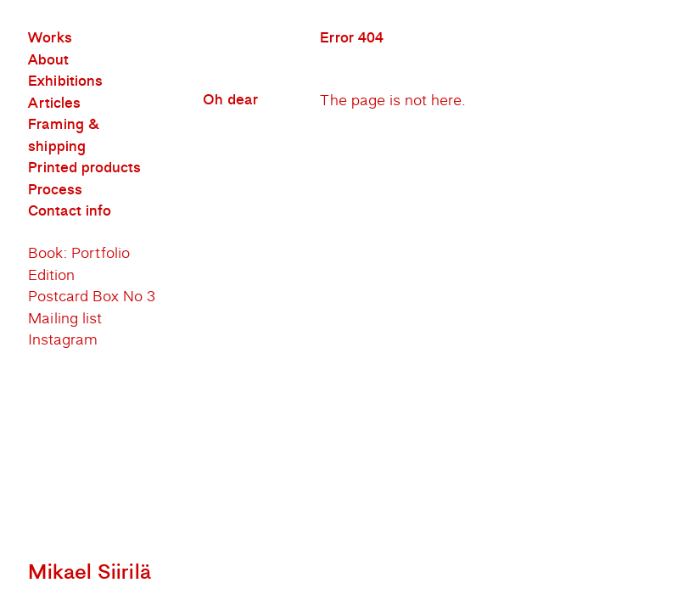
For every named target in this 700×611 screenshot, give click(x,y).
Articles (54, 104)
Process (55, 190)
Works (50, 38)
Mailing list (65, 319)
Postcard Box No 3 (92, 297)
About (48, 60)
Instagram (63, 340)
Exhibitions (65, 81)
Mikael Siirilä (90, 572)
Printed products (84, 168)
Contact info (70, 211)
